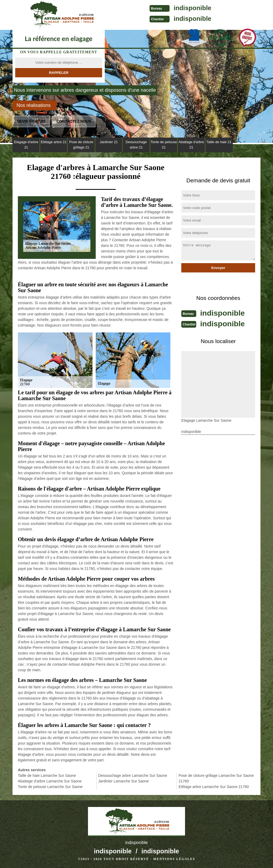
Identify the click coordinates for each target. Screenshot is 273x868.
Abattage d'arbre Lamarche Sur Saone (50, 781)
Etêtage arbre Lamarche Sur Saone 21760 (214, 787)
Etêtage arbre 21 (54, 142)
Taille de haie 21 (219, 142)
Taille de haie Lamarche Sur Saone (47, 775)
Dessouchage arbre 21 (136, 145)
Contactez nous (74, 121)
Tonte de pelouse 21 (164, 145)
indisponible (175, 8)
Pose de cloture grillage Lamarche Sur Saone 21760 (216, 778)
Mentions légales (174, 859)
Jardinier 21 (109, 142)
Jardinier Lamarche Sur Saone (123, 781)
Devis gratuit (31, 121)
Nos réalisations (34, 105)
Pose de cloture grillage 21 (81, 145)
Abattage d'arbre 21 (191, 145)
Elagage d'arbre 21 (26, 145)
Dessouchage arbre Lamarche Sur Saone (133, 775)
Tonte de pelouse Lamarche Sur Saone (50, 787)
